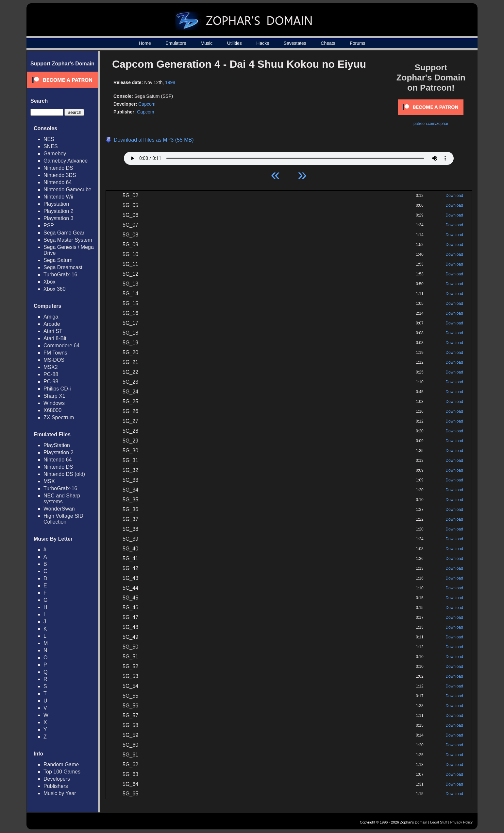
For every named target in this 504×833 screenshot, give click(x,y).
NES (49, 139)
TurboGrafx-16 (60, 275)
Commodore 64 (61, 346)
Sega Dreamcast (63, 267)
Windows (54, 403)
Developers (57, 779)
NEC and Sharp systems (62, 499)
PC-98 (51, 382)
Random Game (61, 764)
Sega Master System (68, 240)
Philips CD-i (57, 389)
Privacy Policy (462, 822)
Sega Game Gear (64, 233)
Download (454, 196)
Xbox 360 (55, 289)
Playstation (56, 204)
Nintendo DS (58, 168)
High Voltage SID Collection (63, 519)
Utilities (235, 43)
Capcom (147, 104)
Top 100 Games (62, 772)
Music (207, 43)
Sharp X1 (54, 396)
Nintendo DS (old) (64, 474)
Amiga (51, 317)
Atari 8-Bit (55, 338)
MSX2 (51, 367)
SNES (51, 146)
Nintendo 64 (58, 182)
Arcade (52, 324)
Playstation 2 (59, 211)
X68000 (52, 410)
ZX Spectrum (59, 417)
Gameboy (55, 154)
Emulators (176, 43)
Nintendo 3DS (60, 175)
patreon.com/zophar (431, 124)
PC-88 (51, 374)
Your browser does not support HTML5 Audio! (289, 157)
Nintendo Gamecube (67, 190)
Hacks (263, 43)
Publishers (56, 786)
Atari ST (53, 331)
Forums (357, 43)
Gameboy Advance (66, 161)
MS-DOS (54, 360)
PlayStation (57, 445)
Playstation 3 (59, 218)
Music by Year (60, 793)
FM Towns (55, 353)
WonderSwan (59, 509)
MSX (49, 481)
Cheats (328, 43)
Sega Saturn (58, 260)
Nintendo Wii (58, 197)
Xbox (49, 282)
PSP (49, 226)
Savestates (295, 43)
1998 (170, 82)
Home (145, 43)
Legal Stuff (439, 822)
